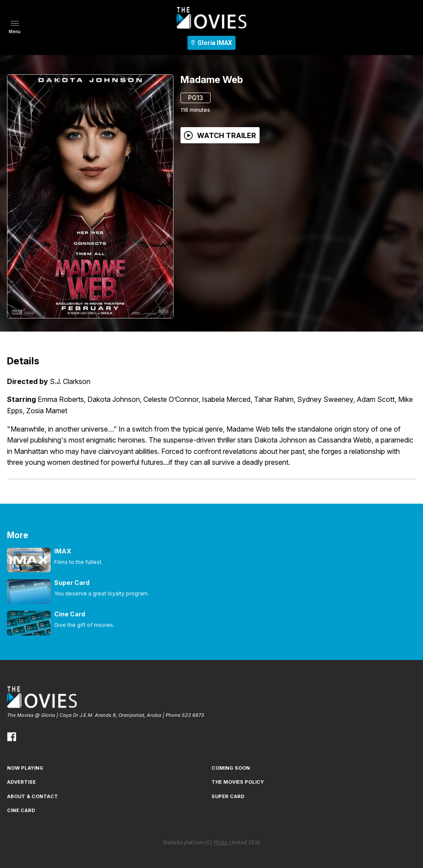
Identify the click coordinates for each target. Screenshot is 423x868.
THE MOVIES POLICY (238, 782)
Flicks (221, 843)
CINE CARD (21, 810)
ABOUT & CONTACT (33, 796)
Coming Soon (231, 768)
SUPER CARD (228, 796)
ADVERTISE (21, 782)
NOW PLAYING (25, 768)
